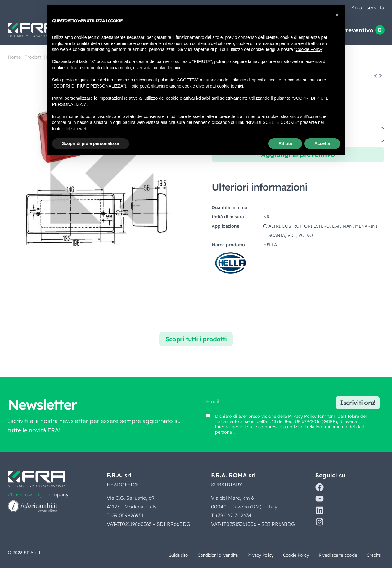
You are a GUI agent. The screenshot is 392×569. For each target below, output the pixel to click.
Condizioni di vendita (193, 556)
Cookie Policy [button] (309, 49)
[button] (337, 15)
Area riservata (368, 7)
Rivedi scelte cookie (330, 556)
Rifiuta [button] (285, 143)
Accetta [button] (322, 143)
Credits (371, 556)
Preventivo (358, 30)
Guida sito (148, 556)
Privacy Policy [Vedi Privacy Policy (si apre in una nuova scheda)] (302, 417)
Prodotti (34, 57)
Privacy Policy (242, 556)
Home (14, 57)
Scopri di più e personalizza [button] (91, 143)
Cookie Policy (283, 556)
